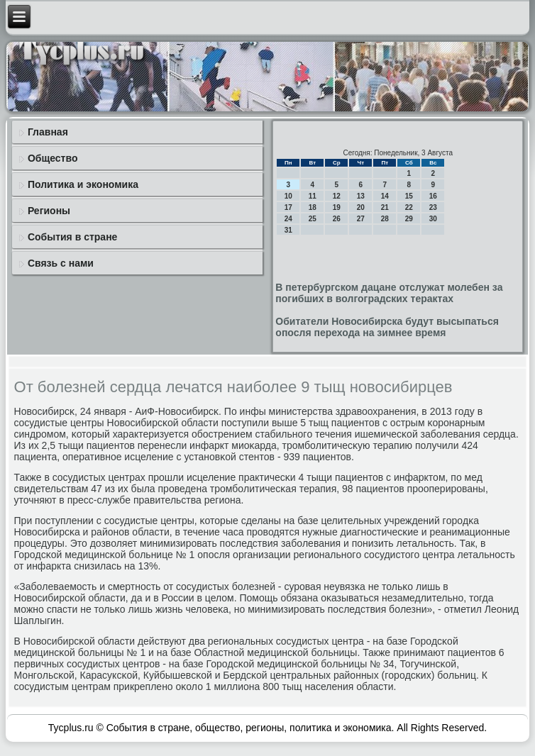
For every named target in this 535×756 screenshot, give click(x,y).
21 (385, 207)
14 (385, 196)
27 (361, 219)
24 (288, 219)
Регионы (49, 211)
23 (433, 207)
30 (433, 219)
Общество (53, 158)
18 (313, 207)
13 (361, 196)
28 (385, 219)
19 (337, 207)
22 (409, 207)
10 (288, 196)
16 (433, 196)
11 (313, 196)
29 (409, 219)
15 (409, 196)
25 (313, 219)
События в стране (73, 237)
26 (337, 219)
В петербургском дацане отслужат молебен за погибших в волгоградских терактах (389, 293)
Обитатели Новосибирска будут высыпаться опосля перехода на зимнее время (387, 327)
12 (337, 196)
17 (288, 207)
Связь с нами (61, 263)
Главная (48, 132)
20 (361, 207)
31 (288, 230)
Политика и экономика (83, 184)
